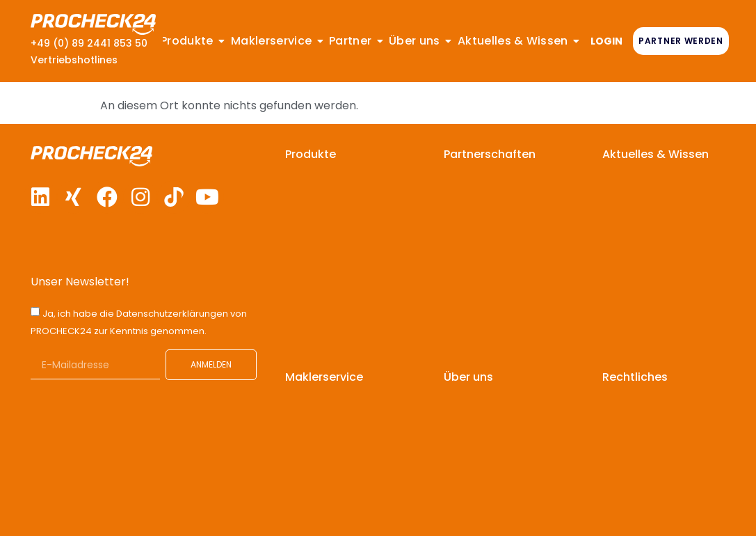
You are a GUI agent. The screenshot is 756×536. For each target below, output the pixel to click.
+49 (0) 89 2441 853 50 (89, 43)
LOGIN (606, 41)
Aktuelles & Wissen (656, 154)
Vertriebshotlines (74, 60)
